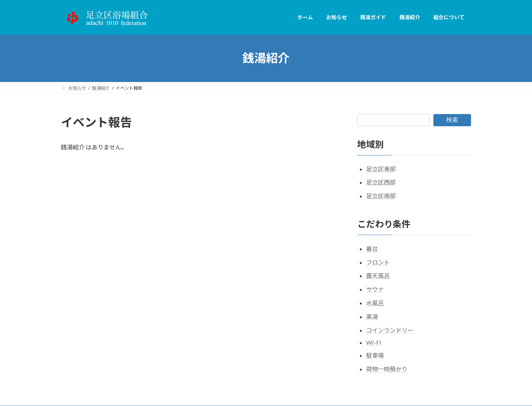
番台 (372, 248)
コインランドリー (390, 330)
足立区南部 (381, 196)
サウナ (375, 289)
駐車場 (375, 355)
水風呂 (375, 303)
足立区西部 (381, 182)
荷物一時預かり (387, 369)
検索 (452, 120)
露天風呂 (378, 276)
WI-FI (374, 342)
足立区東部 (381, 168)
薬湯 (372, 316)
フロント (378, 262)
